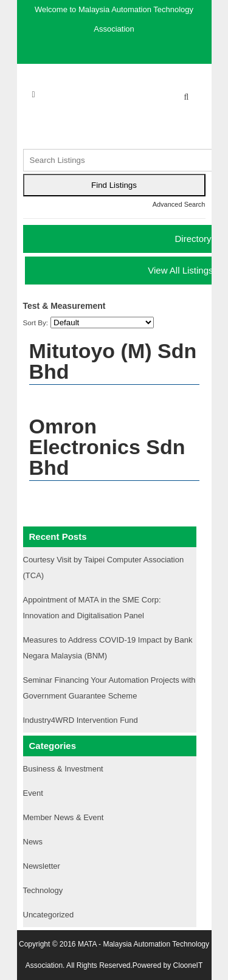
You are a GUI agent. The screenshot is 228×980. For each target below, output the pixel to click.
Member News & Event (64, 817)
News (33, 842)
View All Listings (180, 270)
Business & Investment (63, 769)
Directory (193, 239)
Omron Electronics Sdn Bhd (107, 447)
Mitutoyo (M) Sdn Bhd (113, 361)
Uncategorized (49, 915)
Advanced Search (179, 204)
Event (33, 793)
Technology (43, 890)
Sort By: (36, 323)
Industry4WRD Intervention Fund (81, 720)
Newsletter (42, 866)
